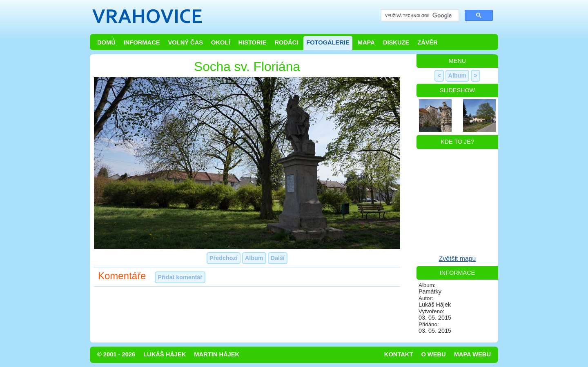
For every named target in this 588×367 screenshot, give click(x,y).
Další (278, 258)
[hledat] (419, 16)
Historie (252, 42)
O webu (433, 354)
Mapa (366, 42)
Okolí (220, 42)
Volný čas (186, 42)
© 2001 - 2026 (116, 354)
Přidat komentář (180, 277)
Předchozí (224, 258)
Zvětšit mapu (458, 259)
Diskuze (396, 42)
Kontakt (399, 354)
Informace (142, 42)
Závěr (428, 42)
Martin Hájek (217, 354)
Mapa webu (472, 354)
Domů (106, 42)
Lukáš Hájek (165, 354)
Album (254, 258)
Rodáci (286, 42)
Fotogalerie (328, 42)
